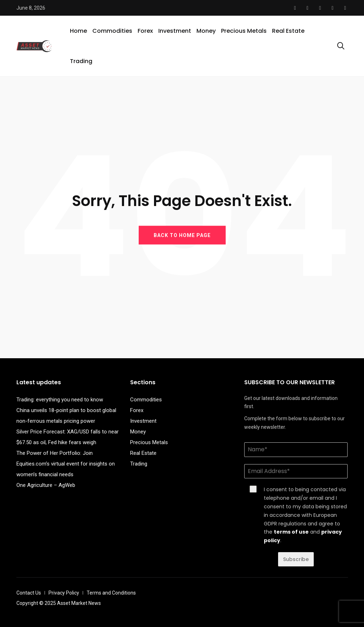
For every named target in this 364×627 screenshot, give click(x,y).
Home (78, 31)
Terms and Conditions (111, 593)
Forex (145, 31)
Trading (81, 61)
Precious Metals (244, 31)
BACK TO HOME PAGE (182, 235)
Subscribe (296, 559)
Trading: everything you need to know (60, 400)
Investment (175, 31)
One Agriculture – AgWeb (46, 485)
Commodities (112, 31)
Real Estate (288, 31)
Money (206, 31)
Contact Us (29, 593)
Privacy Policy (64, 593)
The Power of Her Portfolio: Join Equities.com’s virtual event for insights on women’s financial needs (66, 464)
